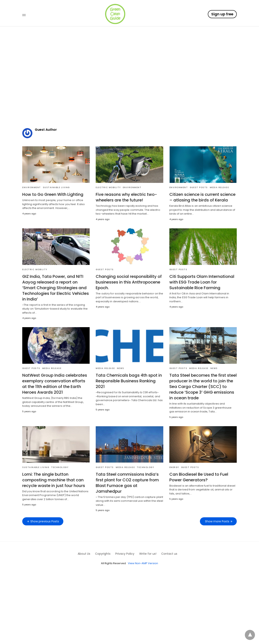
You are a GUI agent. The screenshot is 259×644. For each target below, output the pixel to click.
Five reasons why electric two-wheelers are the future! (126, 197)
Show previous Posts (45, 521)
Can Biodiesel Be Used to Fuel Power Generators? (199, 477)
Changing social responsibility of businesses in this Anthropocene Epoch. (129, 282)
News (121, 368)
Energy (174, 467)
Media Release (219, 187)
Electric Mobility (108, 187)
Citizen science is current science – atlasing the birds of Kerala (202, 197)
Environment (32, 187)
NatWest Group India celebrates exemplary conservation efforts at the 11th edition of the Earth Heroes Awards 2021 (55, 384)
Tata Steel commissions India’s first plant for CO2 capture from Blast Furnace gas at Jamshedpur (127, 483)
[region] (129, 87)
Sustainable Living (56, 187)
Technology (60, 467)
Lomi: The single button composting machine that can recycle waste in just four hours (54, 480)
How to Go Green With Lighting (53, 194)
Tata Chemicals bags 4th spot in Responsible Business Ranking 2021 (129, 381)
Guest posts (199, 187)
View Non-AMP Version (143, 563)
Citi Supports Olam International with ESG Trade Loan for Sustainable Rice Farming (202, 282)
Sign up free (222, 14)
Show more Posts (217, 521)
